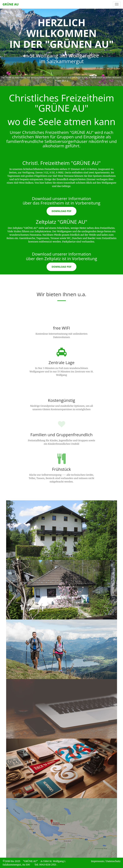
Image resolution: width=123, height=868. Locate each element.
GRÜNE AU (11, 4)
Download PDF (62, 211)
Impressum (97, 861)
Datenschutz (113, 861)
